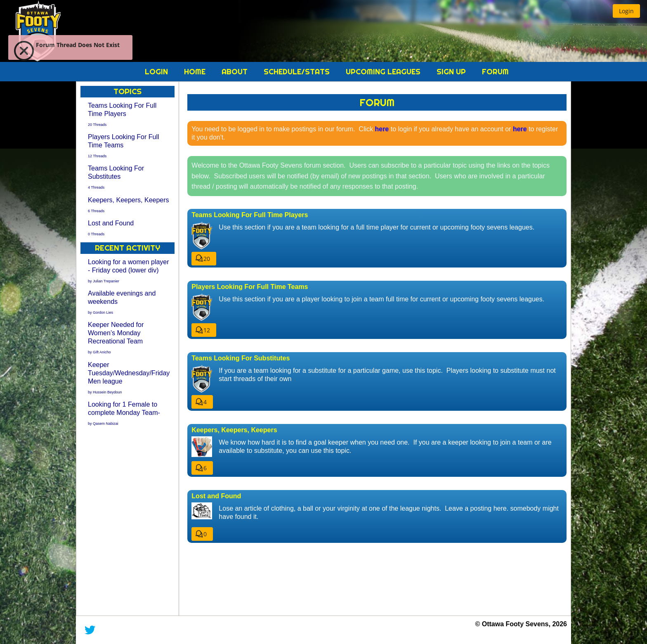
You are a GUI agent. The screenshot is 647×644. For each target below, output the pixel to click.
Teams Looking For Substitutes (116, 176)
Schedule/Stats (298, 72)
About (236, 72)
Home (196, 72)
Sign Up (452, 72)
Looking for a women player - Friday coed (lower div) (129, 270)
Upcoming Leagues (384, 72)
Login (157, 72)
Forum (495, 72)
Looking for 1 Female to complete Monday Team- (124, 413)
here (382, 129)
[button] (626, 11)
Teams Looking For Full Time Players (122, 114)
